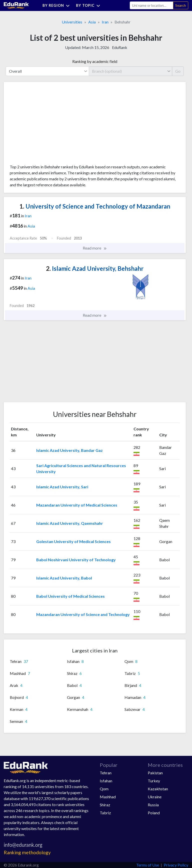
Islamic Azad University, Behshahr (95, 268)
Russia (153, 805)
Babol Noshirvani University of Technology (76, 560)
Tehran (106, 773)
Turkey (154, 781)
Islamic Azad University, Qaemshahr (70, 523)
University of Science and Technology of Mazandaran (95, 206)
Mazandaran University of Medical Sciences (77, 505)
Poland (154, 813)
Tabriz (105, 813)
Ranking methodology (27, 852)
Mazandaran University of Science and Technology (83, 614)
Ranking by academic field (95, 61)
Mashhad (108, 797)
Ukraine (155, 797)
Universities (72, 22)
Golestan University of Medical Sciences (73, 541)
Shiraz (105, 805)
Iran (105, 22)
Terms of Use (148, 865)
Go (178, 71)
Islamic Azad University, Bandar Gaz (69, 450)
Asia (92, 22)
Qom (104, 789)
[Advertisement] (47, 125)
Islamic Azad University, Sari (62, 487)
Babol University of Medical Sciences (70, 596)
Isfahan (106, 781)
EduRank (120, 47)
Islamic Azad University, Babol (64, 578)
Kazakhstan (158, 789)
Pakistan (155, 773)
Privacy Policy (176, 865)
